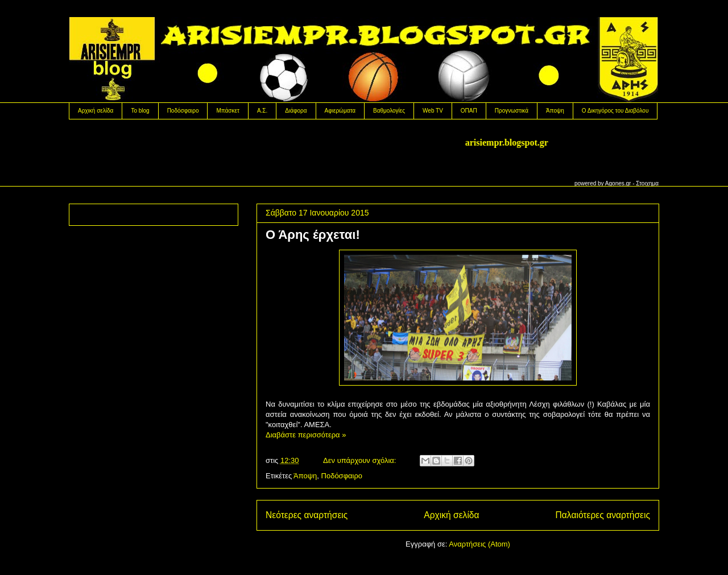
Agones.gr (618, 183)
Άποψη (555, 111)
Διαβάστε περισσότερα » (306, 435)
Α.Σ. (262, 111)
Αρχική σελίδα (96, 111)
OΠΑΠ (469, 111)
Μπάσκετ (227, 111)
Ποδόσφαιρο (183, 111)
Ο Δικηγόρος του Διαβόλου (615, 111)
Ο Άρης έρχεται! (313, 235)
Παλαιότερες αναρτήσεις (603, 515)
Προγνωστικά (512, 111)
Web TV (433, 111)
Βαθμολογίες (389, 111)
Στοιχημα (647, 183)
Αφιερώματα (340, 111)
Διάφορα (296, 111)
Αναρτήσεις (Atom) (479, 544)
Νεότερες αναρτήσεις (307, 515)
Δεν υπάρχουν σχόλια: (361, 460)
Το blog (140, 111)
